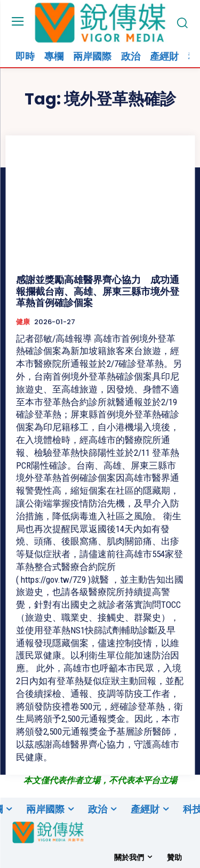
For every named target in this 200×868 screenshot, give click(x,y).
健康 (23, 322)
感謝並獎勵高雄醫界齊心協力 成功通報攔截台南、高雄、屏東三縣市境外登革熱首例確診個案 (98, 291)
